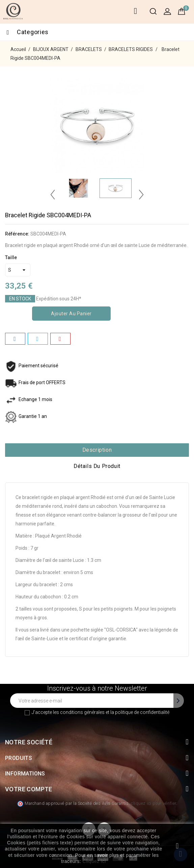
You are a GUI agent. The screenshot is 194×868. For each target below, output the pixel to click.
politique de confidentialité (142, 712)
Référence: (17, 234)
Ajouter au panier (71, 314)
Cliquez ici (94, 861)
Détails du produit (97, 466)
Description (97, 450)
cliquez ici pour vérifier (154, 803)
